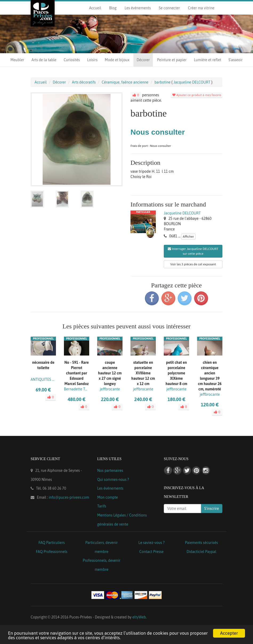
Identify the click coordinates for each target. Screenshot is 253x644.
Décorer (143, 60)
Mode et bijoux (117, 60)
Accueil (95, 8)
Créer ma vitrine (201, 8)
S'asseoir (236, 60)
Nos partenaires (110, 470)
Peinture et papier (172, 60)
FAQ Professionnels (52, 552)
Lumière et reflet (207, 60)
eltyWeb (139, 617)
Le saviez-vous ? (152, 543)
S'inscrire (212, 509)
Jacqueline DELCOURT (182, 213)
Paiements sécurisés (201, 543)
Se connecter (169, 8)
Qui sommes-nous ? (113, 480)
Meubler (17, 60)
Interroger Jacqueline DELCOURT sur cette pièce (193, 251)
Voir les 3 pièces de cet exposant (193, 264)
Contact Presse (151, 552)
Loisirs (92, 60)
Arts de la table (44, 60)
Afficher (188, 237)
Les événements (138, 8)
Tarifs (102, 506)
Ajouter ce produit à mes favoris (197, 95)
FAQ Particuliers (52, 543)
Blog (113, 8)
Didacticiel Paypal (201, 552)
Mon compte (108, 497)
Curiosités (72, 60)
